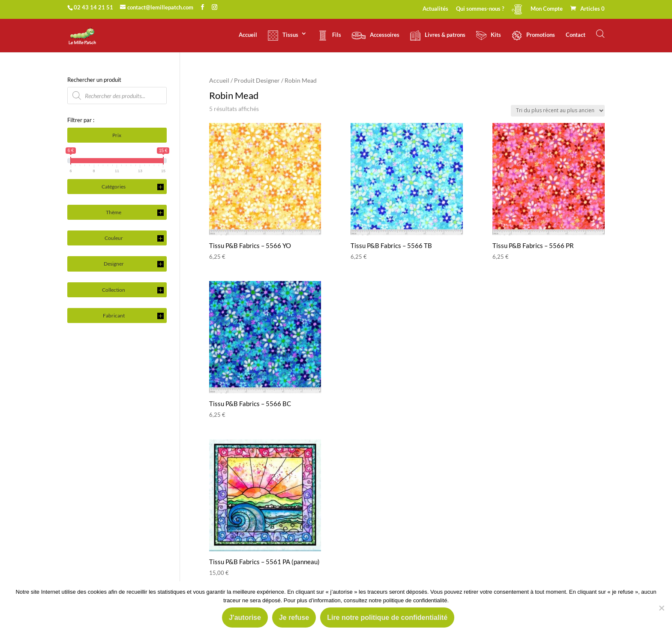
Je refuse (294, 618)
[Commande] (558, 111)
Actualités (435, 9)
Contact (576, 35)
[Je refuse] (661, 608)
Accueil (248, 35)
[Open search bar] (600, 34)
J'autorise (245, 618)
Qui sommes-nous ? (480, 9)
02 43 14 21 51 (93, 7)
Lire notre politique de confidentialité (387, 618)
